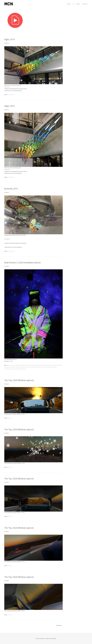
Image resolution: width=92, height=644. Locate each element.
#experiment (39, 367)
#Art (8, 365)
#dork (44, 367)
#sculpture (32, 365)
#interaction (59, 365)
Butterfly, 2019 (11, 189)
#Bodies (18, 367)
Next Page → (60, 625)
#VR (17, 365)
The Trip (10, 418)
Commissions (11, 95)
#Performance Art (51, 365)
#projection (38, 365)
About (78, 4)
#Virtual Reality (22, 365)
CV (73, 4)
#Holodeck (13, 367)
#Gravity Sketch (24, 367)
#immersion (12, 365)
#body (17, 369)
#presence (44, 365)
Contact (85, 4)
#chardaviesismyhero (10, 369)
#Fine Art (31, 367)
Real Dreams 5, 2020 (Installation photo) (22, 262)
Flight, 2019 (9, 39)
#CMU (55, 367)
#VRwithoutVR (22, 369)
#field (35, 367)
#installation (7, 367)
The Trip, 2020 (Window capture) (19, 380)
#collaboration (50, 367)
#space (27, 365)
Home (69, 4)
